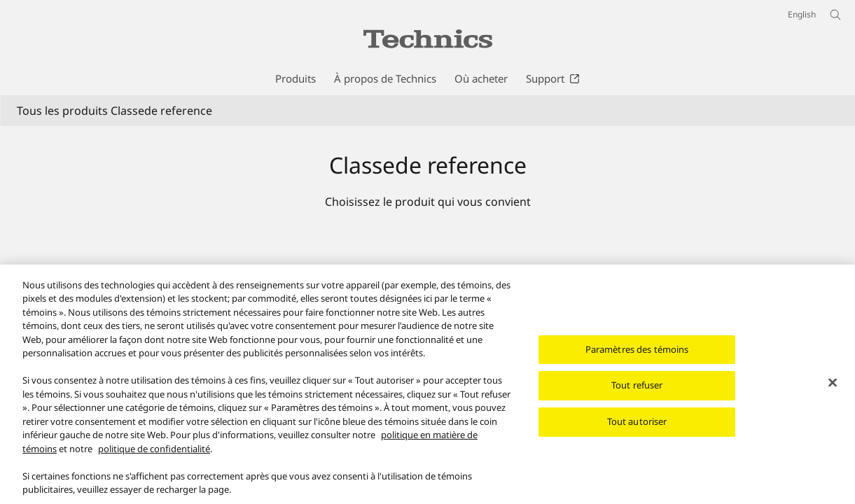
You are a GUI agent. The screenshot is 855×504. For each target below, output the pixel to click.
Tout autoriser (637, 429)
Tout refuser (637, 393)
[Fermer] (833, 390)
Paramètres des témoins (637, 356)
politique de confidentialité (154, 456)
